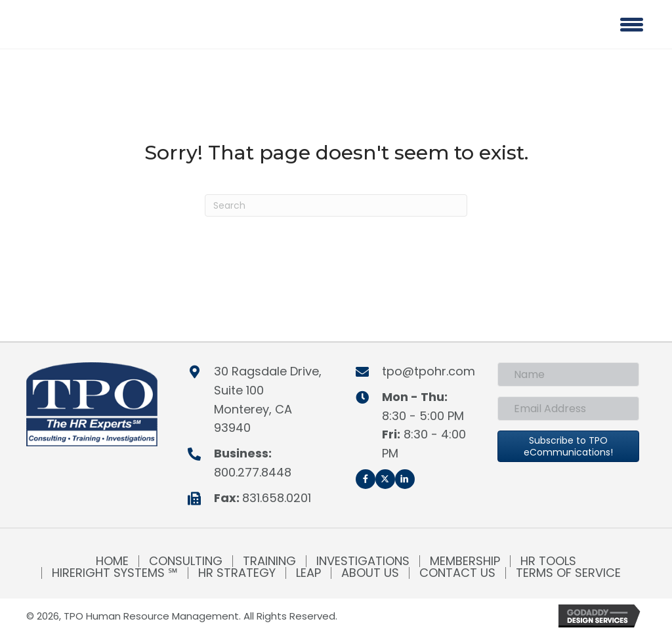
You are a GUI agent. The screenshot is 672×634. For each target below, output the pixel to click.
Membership (465, 561)
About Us (370, 573)
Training (269, 561)
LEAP (308, 573)
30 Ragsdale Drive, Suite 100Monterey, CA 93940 (268, 399)
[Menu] (632, 24)
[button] (366, 479)
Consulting (186, 561)
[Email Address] (568, 409)
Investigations (363, 561)
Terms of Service (568, 573)
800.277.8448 (253, 472)
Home (112, 561)
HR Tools (548, 561)
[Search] (336, 205)
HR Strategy (237, 573)
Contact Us (457, 573)
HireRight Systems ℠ (115, 573)
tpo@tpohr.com (429, 371)
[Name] (568, 374)
